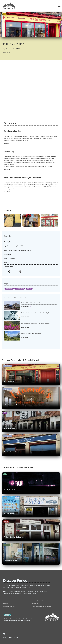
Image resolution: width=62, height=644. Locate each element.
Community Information (10, 606)
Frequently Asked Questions (39, 600)
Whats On (6, 603)
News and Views (7, 600)
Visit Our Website (10, 258)
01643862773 (9, 254)
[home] (13, 6)
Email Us (8, 262)
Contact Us (35, 603)
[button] (59, 6)
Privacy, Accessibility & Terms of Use (42, 606)
